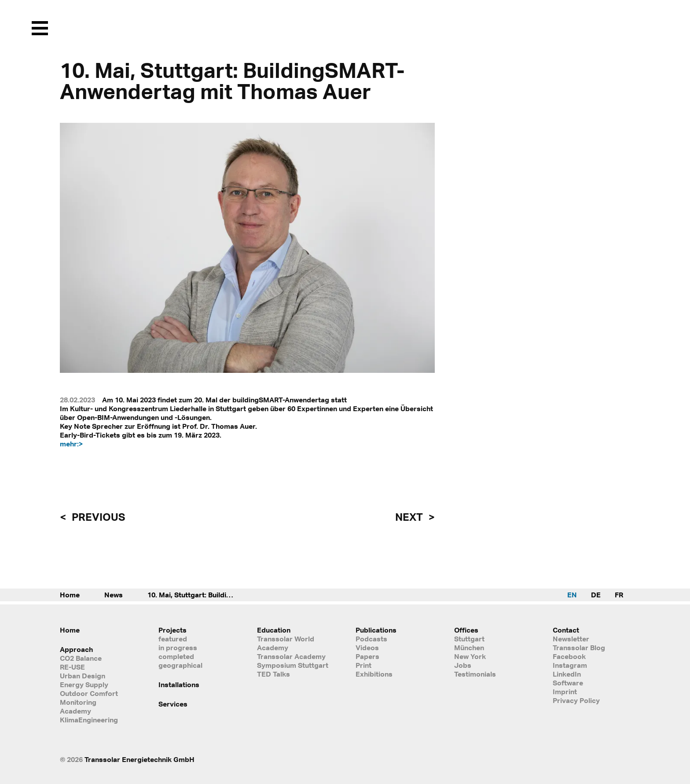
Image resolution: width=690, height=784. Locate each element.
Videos (367, 648)
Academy (75, 711)
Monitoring (78, 702)
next (410, 517)
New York (470, 656)
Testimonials (475, 674)
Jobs (463, 665)
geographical (180, 665)
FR (619, 595)
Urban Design (83, 676)
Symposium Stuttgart (293, 665)
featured (173, 639)
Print (363, 665)
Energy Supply (84, 685)
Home (70, 595)
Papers (367, 656)
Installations (179, 685)
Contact (566, 630)
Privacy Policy (576, 700)
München (469, 648)
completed (176, 656)
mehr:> (71, 444)
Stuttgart (469, 639)
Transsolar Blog (579, 648)
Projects (172, 630)
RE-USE (72, 667)
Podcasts (371, 639)
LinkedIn (567, 674)
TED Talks (273, 674)
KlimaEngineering (89, 720)
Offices (466, 630)
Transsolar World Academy (286, 643)
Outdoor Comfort (89, 693)
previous (97, 517)
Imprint (565, 692)
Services (173, 704)
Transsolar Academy (291, 656)
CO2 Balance (81, 658)
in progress (178, 648)
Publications (376, 630)
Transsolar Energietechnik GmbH (139, 759)
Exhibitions (374, 674)
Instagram (570, 665)
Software (568, 683)
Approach (76, 649)
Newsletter (571, 639)
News (114, 595)
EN (572, 595)
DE (596, 595)
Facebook (569, 656)
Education (274, 630)
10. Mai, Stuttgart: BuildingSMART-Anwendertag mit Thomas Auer (200, 595)
